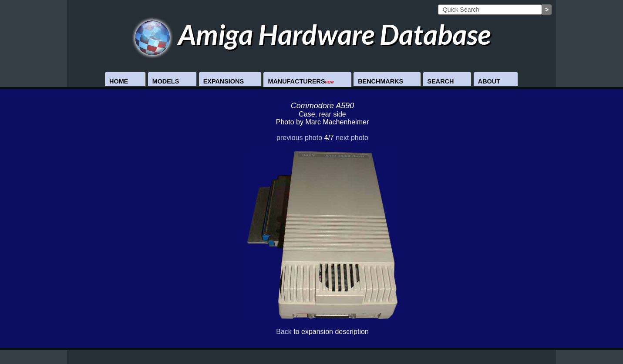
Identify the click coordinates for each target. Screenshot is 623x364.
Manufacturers (301, 81)
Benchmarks (381, 81)
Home (119, 81)
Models (166, 81)
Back (284, 332)
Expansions (224, 81)
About (489, 81)
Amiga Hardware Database (311, 34)
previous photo (299, 138)
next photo (352, 138)
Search (441, 81)
